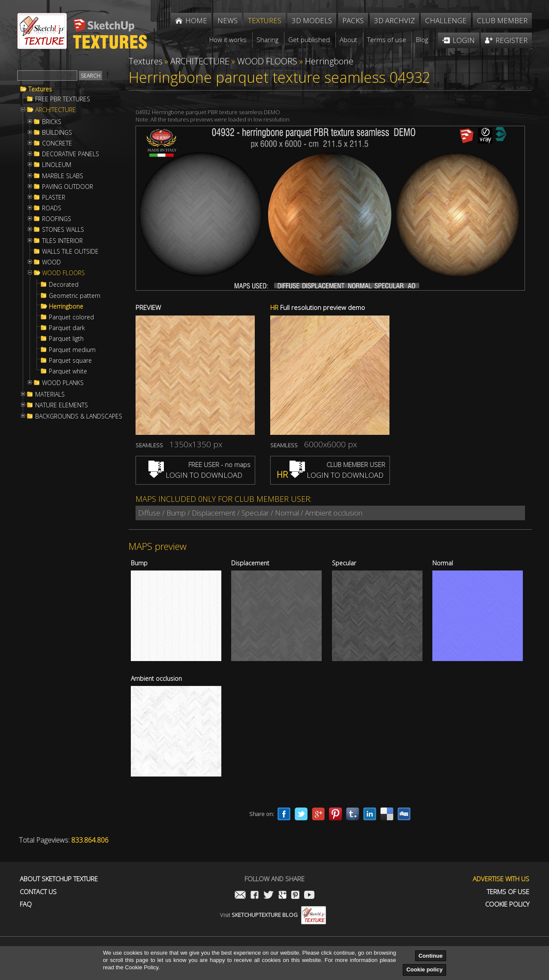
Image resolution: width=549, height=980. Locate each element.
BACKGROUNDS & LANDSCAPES (79, 416)
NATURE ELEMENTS (62, 405)
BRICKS (52, 122)
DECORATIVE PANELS (71, 154)
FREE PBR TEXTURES (63, 99)
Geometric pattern (75, 296)
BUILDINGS (57, 133)
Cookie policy (424, 969)
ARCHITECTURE (56, 110)
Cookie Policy (507, 904)
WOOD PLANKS (63, 383)
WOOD (51, 262)
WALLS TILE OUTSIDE (70, 252)
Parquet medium (72, 350)
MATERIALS (50, 394)
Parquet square (70, 361)
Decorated (64, 285)
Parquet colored (71, 317)
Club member (502, 20)
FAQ (26, 904)
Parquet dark (67, 328)
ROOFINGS (57, 219)
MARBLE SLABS (63, 176)
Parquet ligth (66, 339)
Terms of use (508, 892)
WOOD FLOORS (63, 273)
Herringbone (66, 306)
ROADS (52, 208)
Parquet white (68, 371)
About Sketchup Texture (59, 879)
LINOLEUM (57, 165)
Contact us (38, 892)
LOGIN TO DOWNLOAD (195, 475)
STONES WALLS (63, 230)
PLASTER (54, 197)
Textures (40, 89)
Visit (273, 915)
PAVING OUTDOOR (68, 187)
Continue (431, 956)
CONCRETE (57, 143)
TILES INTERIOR (62, 241)
